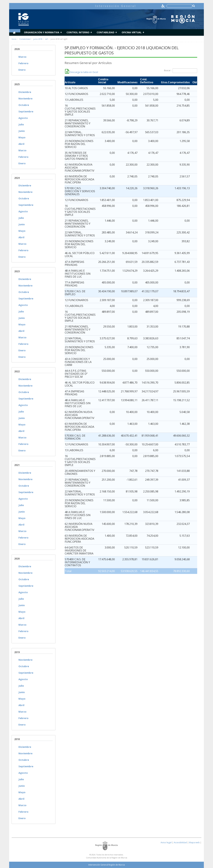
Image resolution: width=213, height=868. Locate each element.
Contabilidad (106, 32)
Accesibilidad (180, 842)
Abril (21, 144)
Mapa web (194, 842)
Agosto (23, 118)
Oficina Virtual (132, 32)
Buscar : (181, 71)
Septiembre (26, 111)
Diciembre (25, 92)
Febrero (23, 63)
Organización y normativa (42, 32)
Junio (22, 131)
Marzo (22, 57)
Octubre (24, 105)
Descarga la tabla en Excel (82, 72)
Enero (22, 70)
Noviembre (25, 98)
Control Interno (78, 32)
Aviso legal (166, 842)
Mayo (22, 137)
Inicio (14, 39)
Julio (21, 124)
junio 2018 (38, 39)
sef (46, 39)
